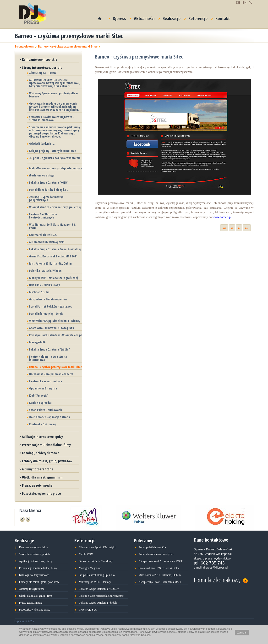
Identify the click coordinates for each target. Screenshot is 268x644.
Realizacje (170, 18)
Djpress (117, 18)
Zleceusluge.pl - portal (43, 73)
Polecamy (143, 540)
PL (251, 3)
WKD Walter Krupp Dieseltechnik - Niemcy (55, 321)
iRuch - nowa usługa (42, 175)
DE (238, 3)
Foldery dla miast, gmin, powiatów (47, 461)
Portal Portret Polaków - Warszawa (51, 306)
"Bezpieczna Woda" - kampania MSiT (161, 561)
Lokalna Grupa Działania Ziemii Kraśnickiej (55, 249)
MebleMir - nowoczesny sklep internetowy (55, 168)
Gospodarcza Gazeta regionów (48, 299)
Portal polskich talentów (153, 547)
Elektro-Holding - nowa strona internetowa (48, 358)
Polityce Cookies (141, 635)
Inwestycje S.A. (88, 610)
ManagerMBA (37, 342)
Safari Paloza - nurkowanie (46, 410)
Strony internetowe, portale (42, 67)
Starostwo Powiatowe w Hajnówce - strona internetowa (52, 118)
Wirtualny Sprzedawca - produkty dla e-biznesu (54, 95)
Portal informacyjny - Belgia (46, 314)
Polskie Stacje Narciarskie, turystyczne (101, 596)
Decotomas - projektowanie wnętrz (51, 374)
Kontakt (221, 18)
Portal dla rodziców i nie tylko (156, 554)
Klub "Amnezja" (39, 396)
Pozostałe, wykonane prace (41, 493)
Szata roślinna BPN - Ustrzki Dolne (159, 568)
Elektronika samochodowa (46, 381)
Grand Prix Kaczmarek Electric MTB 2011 (53, 256)
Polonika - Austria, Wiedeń (45, 271)
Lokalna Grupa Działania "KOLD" (49, 183)
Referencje (196, 18)
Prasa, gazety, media (37, 485)
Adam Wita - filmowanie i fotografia (52, 328)
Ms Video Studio (39, 292)
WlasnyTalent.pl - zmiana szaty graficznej (55, 207)
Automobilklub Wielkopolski (47, 242)
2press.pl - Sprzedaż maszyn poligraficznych (46, 198)
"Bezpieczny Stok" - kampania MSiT (160, 582)
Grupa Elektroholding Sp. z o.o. (97, 575)
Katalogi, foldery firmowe (41, 453)
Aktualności (142, 18)
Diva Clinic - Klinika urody (44, 285)
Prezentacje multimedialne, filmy (46, 445)
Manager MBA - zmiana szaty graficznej (53, 278)
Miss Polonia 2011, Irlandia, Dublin (50, 263)
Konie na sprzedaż (40, 403)
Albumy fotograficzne (38, 469)
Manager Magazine (90, 568)
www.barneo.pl (222, 217)
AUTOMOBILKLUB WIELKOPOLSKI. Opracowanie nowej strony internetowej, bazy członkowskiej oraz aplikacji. (55, 83)
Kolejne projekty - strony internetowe (52, 151)
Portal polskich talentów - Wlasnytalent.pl (55, 335)
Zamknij (242, 633)
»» (247, 228)
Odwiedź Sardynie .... (42, 144)
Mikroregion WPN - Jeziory (95, 582)
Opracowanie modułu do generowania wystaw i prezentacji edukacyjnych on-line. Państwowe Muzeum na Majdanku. (54, 107)
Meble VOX (86, 554)
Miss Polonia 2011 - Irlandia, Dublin (160, 575)
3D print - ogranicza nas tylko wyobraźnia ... (55, 160)
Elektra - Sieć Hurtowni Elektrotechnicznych (43, 216)
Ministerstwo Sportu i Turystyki (97, 547)
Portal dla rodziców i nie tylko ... (49, 190)
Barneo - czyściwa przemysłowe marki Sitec (68, 47)
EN (244, 3)
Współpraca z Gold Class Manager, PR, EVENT (52, 226)
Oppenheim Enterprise (43, 388)
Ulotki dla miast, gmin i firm (43, 477)
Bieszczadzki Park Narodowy (96, 561)
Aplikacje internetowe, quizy (42, 437)
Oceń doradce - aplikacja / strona (49, 417)
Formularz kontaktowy (221, 579)
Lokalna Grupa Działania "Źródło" (49, 349)
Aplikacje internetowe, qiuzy (36, 561)
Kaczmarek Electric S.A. (43, 235)
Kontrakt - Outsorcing (43, 424)
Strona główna (25, 47)
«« (224, 228)
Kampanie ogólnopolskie (40, 59)
